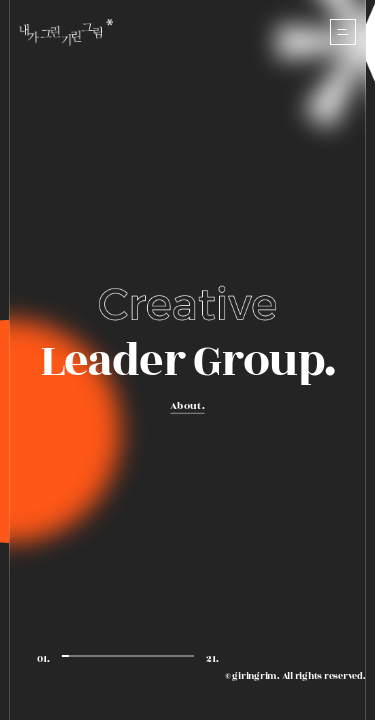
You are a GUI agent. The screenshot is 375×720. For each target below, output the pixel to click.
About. (187, 406)
